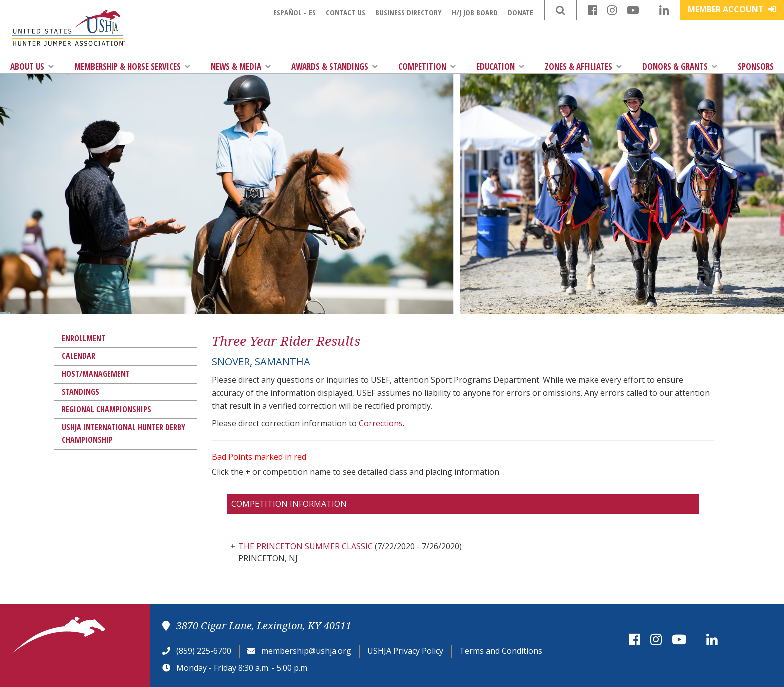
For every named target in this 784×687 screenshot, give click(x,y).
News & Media (241, 67)
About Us (32, 67)
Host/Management (96, 374)
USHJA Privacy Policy (405, 651)
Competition (427, 67)
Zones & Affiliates (583, 67)
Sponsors (756, 67)
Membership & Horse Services (132, 67)
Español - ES (295, 12)
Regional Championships (107, 409)
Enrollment (84, 338)
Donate (521, 12)
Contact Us (346, 12)
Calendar (79, 356)
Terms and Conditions (501, 651)
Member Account (732, 9)
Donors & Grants (680, 67)
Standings (81, 392)
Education (500, 67)
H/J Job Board (475, 12)
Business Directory (409, 12)
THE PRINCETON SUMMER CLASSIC (306, 546)
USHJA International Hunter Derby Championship (124, 434)
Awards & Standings (335, 67)
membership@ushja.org (306, 651)
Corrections (381, 423)
